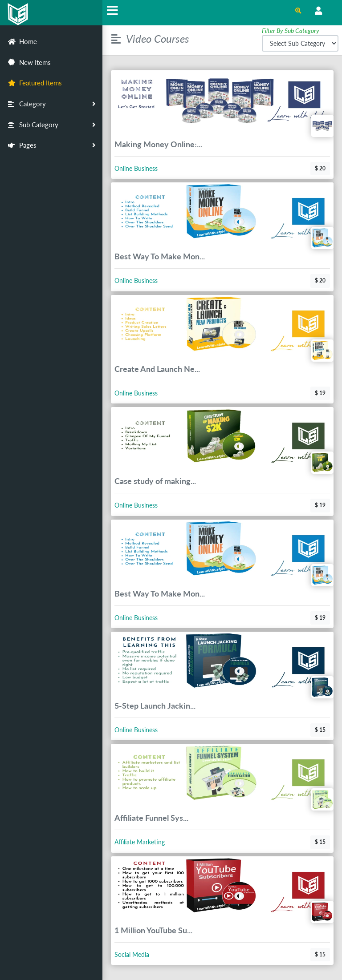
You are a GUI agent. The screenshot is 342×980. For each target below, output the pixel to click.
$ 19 (320, 393)
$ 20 (320, 168)
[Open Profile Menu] (318, 11)
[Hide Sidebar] (112, 13)
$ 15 (320, 730)
